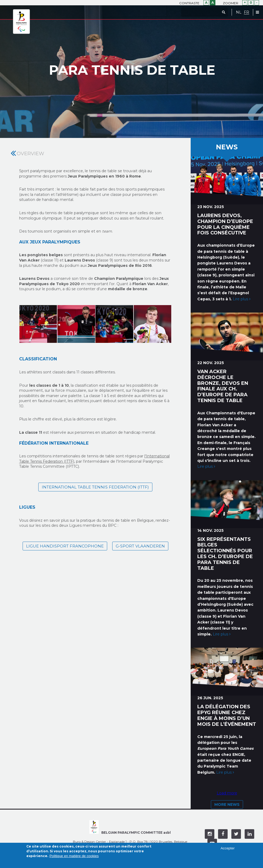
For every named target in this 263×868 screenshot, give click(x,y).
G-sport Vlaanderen (140, 546)
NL (239, 12)
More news (227, 804)
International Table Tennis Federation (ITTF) (95, 487)
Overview (30, 154)
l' (145, 456)
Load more (227, 793)
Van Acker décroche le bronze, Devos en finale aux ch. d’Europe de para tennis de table (223, 386)
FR (247, 12)
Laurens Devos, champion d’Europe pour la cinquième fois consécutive (225, 224)
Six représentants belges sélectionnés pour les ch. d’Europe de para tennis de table (225, 554)
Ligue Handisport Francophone (65, 546)
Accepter (227, 848)
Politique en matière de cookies (74, 856)
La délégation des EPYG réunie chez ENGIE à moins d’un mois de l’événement (227, 715)
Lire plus (242, 299)
